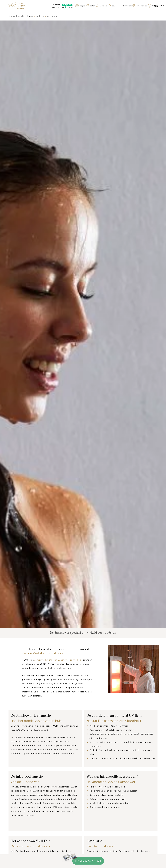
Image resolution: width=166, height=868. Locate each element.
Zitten (93, 6)
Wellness (104, 6)
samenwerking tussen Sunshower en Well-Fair (58, 660)
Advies (115, 6)
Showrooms (127, 6)
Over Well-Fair (142, 6)
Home (30, 16)
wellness (40, 16)
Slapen (83, 6)
